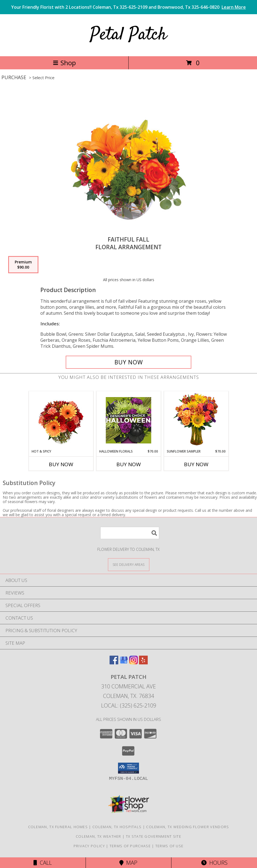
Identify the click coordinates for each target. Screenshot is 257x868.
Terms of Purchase (130, 846)
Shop (64, 63)
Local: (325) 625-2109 (129, 705)
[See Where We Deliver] (129, 564)
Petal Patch (128, 35)
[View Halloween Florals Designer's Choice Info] (128, 420)
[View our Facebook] (114, 663)
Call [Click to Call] (43, 863)
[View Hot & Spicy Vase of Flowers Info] (61, 420)
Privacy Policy (89, 846)
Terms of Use (170, 846)
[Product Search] (130, 533)
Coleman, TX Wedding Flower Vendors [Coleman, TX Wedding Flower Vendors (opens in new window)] (188, 827)
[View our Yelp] (143, 663)
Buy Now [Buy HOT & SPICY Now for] (61, 464)
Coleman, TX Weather (99, 836)
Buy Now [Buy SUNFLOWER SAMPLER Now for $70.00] (196, 464)
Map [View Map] (128, 863)
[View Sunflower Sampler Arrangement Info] (196, 420)
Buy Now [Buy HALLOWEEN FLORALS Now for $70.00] (129, 464)
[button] (128, 768)
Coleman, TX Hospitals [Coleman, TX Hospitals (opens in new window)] (117, 827)
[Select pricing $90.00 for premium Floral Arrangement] (23, 265)
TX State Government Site (154, 836)
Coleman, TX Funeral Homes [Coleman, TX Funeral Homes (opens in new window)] (58, 827)
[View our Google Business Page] (124, 663)
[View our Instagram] (134, 663)
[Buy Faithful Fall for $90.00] (129, 362)
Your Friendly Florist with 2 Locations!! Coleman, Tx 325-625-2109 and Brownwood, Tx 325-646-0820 (128, 7)
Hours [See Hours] (214, 863)
